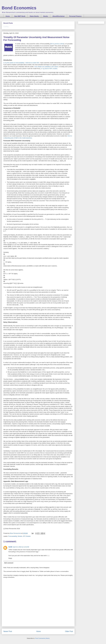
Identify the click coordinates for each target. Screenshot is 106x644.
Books (46, 16)
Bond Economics (19, 8)
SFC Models (27, 536)
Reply (10, 558)
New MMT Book (20, 16)
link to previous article (57, 44)
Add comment (9, 563)
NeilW (10, 547)
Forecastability (13, 536)
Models (20, 536)
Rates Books (34, 16)
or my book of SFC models (49, 69)
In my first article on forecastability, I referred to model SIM (21, 63)
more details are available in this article (46, 67)
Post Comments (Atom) (42, 638)
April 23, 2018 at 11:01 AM (21, 547)
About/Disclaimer (59, 16)
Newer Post (8, 631)
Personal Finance (75, 16)
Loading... (6, 27)
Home (8, 16)
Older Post (69, 631)
